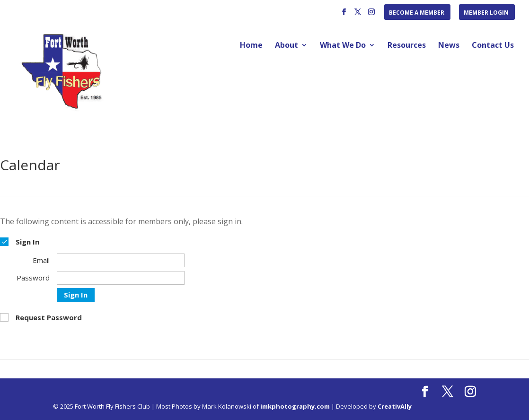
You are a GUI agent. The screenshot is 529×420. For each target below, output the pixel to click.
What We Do (343, 46)
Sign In (76, 295)
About (287, 46)
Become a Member (417, 13)
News (449, 46)
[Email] (121, 260)
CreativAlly (395, 406)
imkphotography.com (295, 406)
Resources (407, 46)
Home (251, 46)
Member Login (486, 13)
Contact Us (493, 46)
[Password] (121, 278)
